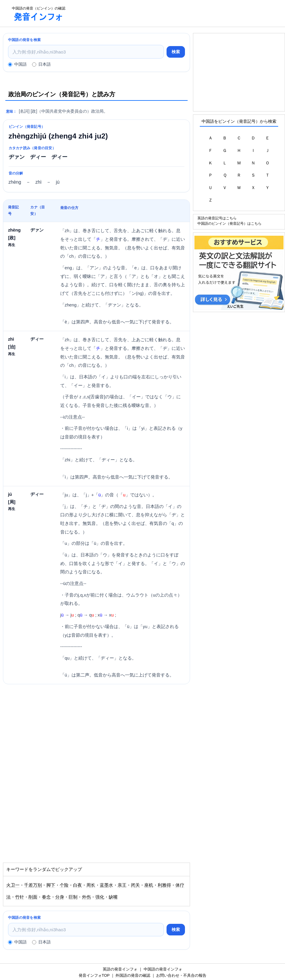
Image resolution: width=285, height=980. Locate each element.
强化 (100, 897)
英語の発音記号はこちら (217, 218)
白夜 (77, 885)
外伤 (86, 897)
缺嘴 (113, 897)
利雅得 (164, 885)
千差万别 (33, 885)
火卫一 (13, 885)
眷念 (46, 897)
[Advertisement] (177, 13)
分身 (60, 897)
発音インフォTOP (94, 975)
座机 (149, 885)
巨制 (73, 897)
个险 (64, 885)
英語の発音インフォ (120, 969)
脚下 (51, 885)
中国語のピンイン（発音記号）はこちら (229, 223)
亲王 (122, 885)
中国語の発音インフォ (163, 969)
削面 (33, 897)
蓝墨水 (106, 885)
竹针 (20, 897)
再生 (12, 245)
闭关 (135, 885)
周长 (91, 885)
